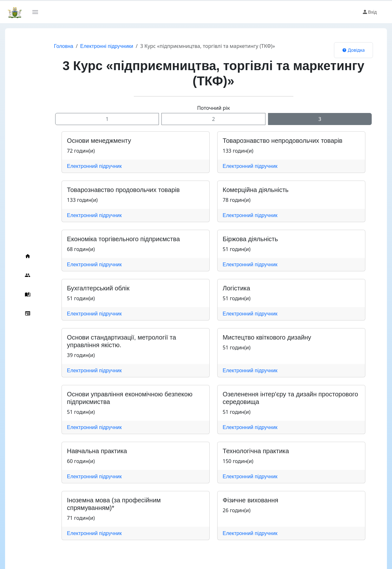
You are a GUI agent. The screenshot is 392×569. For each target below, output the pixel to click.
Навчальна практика (84, 451)
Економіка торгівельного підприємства (111, 239)
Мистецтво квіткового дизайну (261, 337)
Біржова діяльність (244, 239)
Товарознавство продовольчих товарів (111, 190)
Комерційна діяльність (249, 190)
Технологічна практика (249, 451)
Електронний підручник (82, 166)
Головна (51, 46)
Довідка (353, 50)
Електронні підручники (94, 46)
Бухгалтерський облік (85, 288)
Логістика (230, 288)
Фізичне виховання (244, 500)
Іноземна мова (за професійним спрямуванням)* (126, 500)
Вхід (369, 12)
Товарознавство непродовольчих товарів (276, 141)
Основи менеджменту (86, 141)
